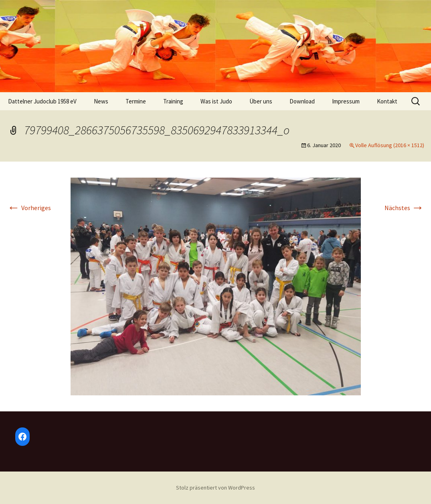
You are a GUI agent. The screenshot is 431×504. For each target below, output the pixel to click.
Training (173, 101)
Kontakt (387, 101)
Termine (136, 101)
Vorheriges (29, 208)
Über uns (261, 101)
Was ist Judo (216, 101)
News (101, 101)
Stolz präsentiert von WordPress (215, 488)
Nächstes (404, 208)
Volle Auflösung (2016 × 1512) (390, 145)
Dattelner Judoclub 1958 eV (42, 101)
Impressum (346, 101)
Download (302, 101)
